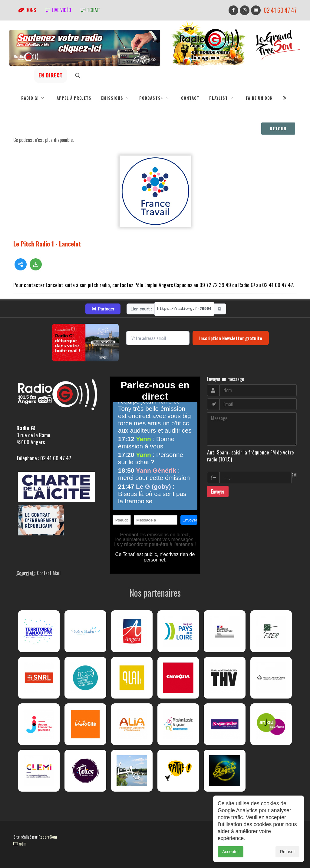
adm (20, 843)
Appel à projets (74, 98)
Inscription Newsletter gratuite (231, 338)
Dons (27, 10)
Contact (190, 98)
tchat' (90, 10)
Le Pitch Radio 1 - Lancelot (47, 244)
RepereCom (48, 837)
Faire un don (259, 98)
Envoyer (218, 491)
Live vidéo (58, 10)
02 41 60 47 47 (280, 10)
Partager (103, 309)
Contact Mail (49, 573)
